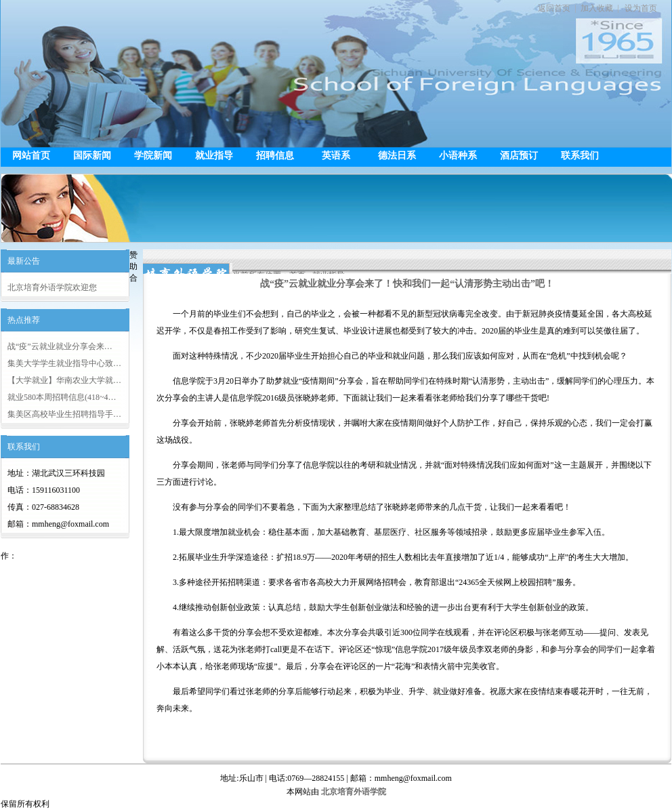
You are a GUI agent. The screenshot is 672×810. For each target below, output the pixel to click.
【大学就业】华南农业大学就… (64, 380)
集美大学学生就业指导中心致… (64, 363)
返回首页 (554, 8)
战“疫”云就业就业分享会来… (60, 346)
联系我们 (580, 156)
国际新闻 (92, 156)
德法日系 (397, 156)
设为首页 (641, 8)
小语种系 (458, 156)
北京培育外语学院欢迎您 (52, 287)
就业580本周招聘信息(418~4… (62, 397)
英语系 (336, 156)
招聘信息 (275, 156)
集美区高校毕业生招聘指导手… (64, 414)
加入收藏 (597, 8)
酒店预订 (519, 156)
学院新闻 (153, 156)
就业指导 (214, 156)
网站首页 (31, 156)
